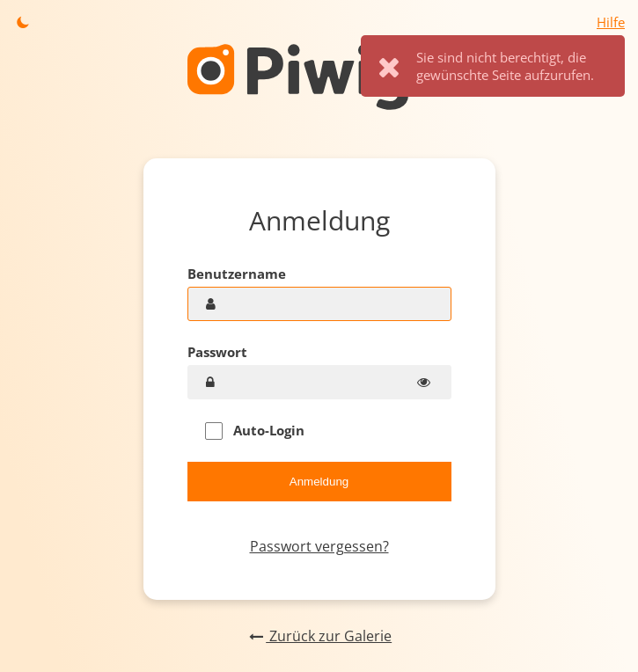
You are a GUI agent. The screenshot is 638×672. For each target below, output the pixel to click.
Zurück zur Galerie (319, 636)
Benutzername (237, 274)
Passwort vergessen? (319, 546)
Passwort (217, 352)
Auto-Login (255, 431)
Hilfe (611, 22)
